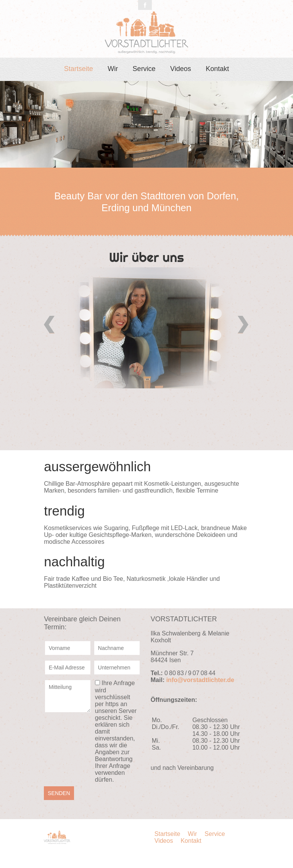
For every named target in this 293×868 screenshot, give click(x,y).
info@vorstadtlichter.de (200, 680)
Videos (181, 69)
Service (144, 69)
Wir (113, 69)
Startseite (79, 69)
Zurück (50, 325)
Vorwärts (243, 325)
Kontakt (217, 69)
